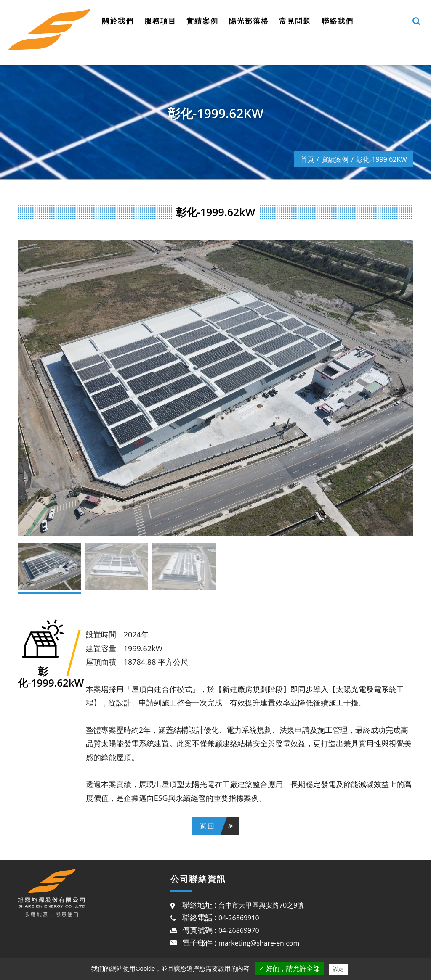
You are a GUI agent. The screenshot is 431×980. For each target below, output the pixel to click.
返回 (208, 826)
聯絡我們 (338, 21)
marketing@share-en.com (259, 943)
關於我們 (118, 21)
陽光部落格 (249, 21)
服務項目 (160, 21)
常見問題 (295, 21)
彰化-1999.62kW (382, 159)
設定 (338, 969)
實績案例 (202, 21)
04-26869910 (239, 918)
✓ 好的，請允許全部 (289, 968)
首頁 (307, 159)
